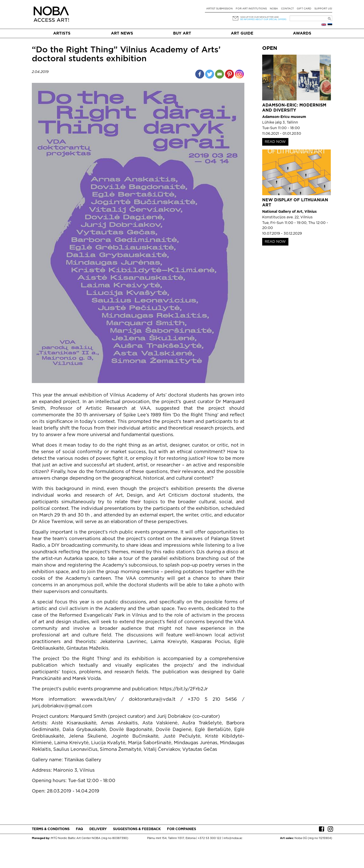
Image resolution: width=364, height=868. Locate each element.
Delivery (98, 829)
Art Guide (242, 33)
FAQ (79, 829)
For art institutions (251, 9)
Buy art (182, 33)
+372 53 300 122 (209, 838)
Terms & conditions (51, 829)
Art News (122, 33)
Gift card (304, 9)
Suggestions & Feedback (137, 829)
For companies (181, 829)
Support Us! (323, 9)
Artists (62, 33)
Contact (287, 9)
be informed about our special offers (263, 19)
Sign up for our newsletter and (260, 17)
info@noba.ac (233, 838)
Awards (302, 33)
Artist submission (219, 9)
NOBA (274, 9)
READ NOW (275, 142)
